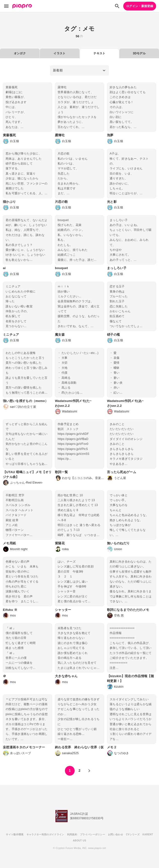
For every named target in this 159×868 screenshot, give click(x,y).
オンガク (20, 53)
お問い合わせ (115, 834)
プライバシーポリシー (93, 834)
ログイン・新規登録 (140, 6)
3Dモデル (139, 53)
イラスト (59, 53)
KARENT (148, 834)
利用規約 (72, 834)
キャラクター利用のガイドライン (45, 834)
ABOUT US (80, 841)
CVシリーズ (133, 834)
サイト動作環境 (15, 834)
